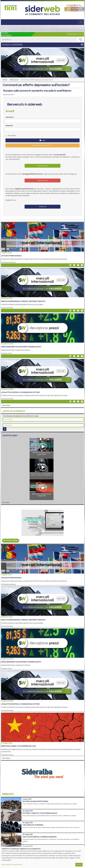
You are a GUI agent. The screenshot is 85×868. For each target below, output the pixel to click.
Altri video (6, 503)
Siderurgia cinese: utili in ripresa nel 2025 (18, 746)
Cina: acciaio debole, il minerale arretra (40, 837)
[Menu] (81, 22)
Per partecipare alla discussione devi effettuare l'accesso (21, 416)
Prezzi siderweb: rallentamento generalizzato (21, 347)
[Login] (5, 429)
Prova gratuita (43, 166)
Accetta (79, 865)
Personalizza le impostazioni (12, 865)
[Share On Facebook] (82, 265)
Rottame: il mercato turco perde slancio (40, 813)
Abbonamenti (42, 181)
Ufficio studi (14, 80)
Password (9, 126)
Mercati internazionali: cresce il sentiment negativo (23, 301)
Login (43, 140)
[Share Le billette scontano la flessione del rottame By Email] (70, 402)
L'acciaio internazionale (11, 256)
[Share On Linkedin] (74, 265)
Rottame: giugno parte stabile (35, 801)
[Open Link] (11, 8)
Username (9, 117)
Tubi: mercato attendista (33, 825)
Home (5, 80)
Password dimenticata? (42, 145)
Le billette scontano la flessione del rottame (20, 392)
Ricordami (11, 136)
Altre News (6, 406)
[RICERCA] (81, 40)
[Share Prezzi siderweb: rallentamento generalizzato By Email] (70, 356)
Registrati (43, 207)
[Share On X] (78, 265)
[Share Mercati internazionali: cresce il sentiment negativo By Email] (70, 311)
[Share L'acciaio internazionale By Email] (70, 265)
